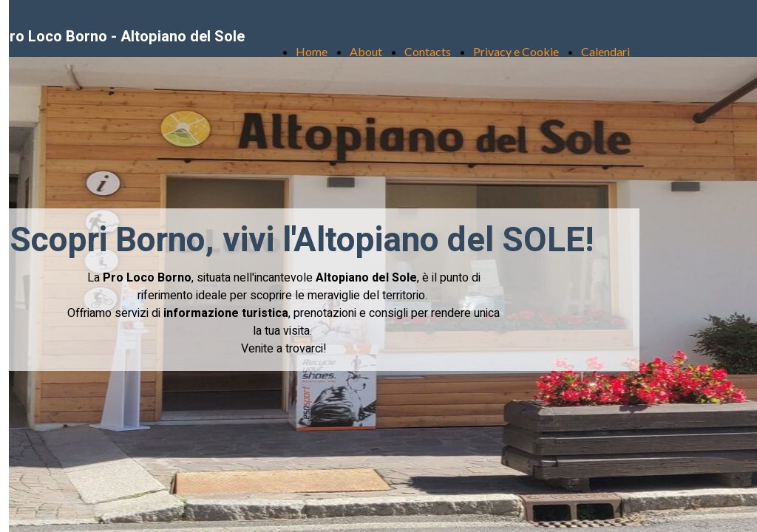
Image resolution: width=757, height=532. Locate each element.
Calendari (605, 51)
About (366, 51)
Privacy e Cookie (516, 51)
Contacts (428, 51)
